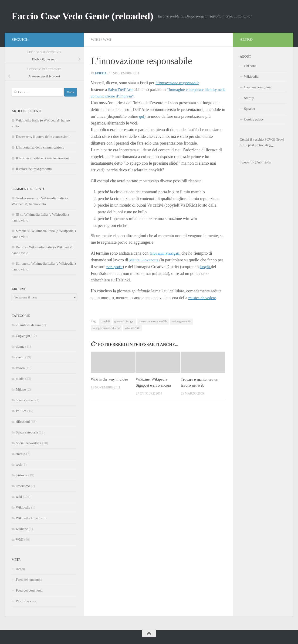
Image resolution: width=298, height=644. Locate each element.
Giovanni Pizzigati (165, 253)
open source (24, 400)
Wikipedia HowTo (29, 518)
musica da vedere (203, 298)
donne (20, 346)
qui (142, 116)
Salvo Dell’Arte (121, 90)
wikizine (22, 529)
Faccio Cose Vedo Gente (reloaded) (82, 16)
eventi (20, 357)
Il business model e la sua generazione (43, 158)
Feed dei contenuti (29, 580)
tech (19, 464)
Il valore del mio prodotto (34, 169)
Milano (21, 389)
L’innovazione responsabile (178, 83)
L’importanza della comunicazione (40, 147)
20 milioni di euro (28, 325)
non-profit (115, 267)
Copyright (23, 336)
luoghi (206, 267)
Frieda (101, 73)
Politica (21, 411)
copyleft (105, 321)
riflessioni (23, 422)
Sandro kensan (26, 198)
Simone (21, 231)
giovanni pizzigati (124, 321)
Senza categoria (27, 432)
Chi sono (250, 66)
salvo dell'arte (132, 328)
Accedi (21, 569)
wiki (96, 40)
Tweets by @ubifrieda (255, 162)
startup (21, 454)
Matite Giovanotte (144, 260)
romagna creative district (106, 328)
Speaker (250, 109)
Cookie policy (254, 119)
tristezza (22, 475)
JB (18, 215)
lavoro (20, 368)
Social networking (29, 443)
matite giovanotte (181, 321)
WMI (107, 40)
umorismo (23, 486)
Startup (249, 98)
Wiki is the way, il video (110, 379)
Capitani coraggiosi (258, 87)
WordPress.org (26, 601)
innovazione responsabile (153, 321)
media (20, 379)
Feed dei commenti (29, 590)
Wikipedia (23, 507)
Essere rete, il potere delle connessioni (43, 137)
